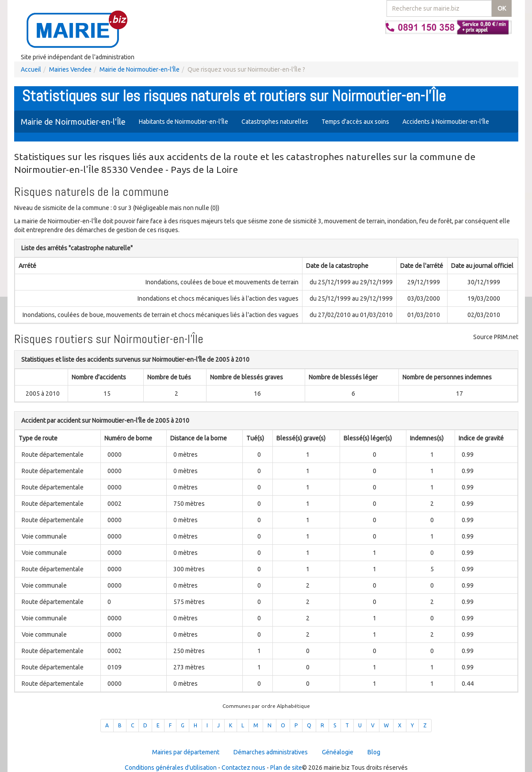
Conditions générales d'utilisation (171, 768)
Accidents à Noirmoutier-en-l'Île (446, 122)
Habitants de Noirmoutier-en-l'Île (184, 122)
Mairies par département (186, 752)
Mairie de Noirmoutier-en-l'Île (140, 69)
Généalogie (338, 752)
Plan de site (286, 768)
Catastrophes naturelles (275, 122)
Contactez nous (243, 768)
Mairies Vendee (70, 69)
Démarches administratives (271, 752)
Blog (374, 752)
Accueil (31, 69)
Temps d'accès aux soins (355, 122)
